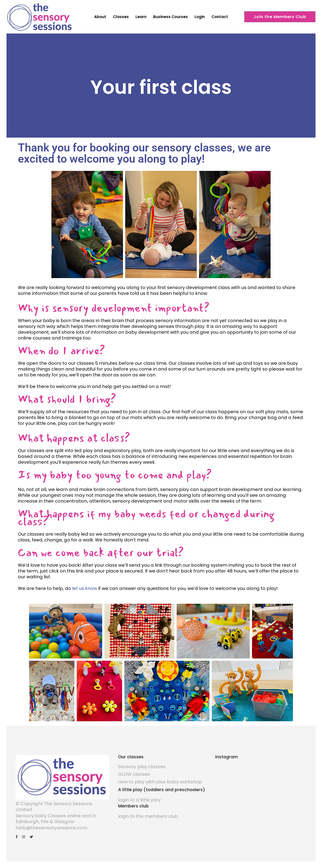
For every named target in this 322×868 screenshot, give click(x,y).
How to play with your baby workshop (160, 778)
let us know (85, 585)
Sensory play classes (142, 763)
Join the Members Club (280, 17)
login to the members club (148, 813)
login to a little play (139, 796)
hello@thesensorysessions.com (51, 824)
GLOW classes (134, 771)
